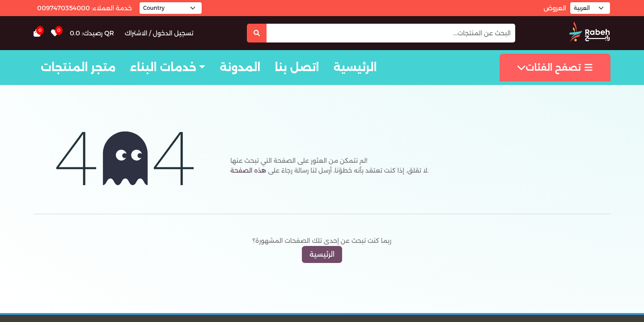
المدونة (240, 67)
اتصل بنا (297, 67)
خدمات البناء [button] (163, 67)
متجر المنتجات (78, 67)
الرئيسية (355, 67)
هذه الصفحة (248, 170)
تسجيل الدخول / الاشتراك (159, 33)
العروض (555, 8)
